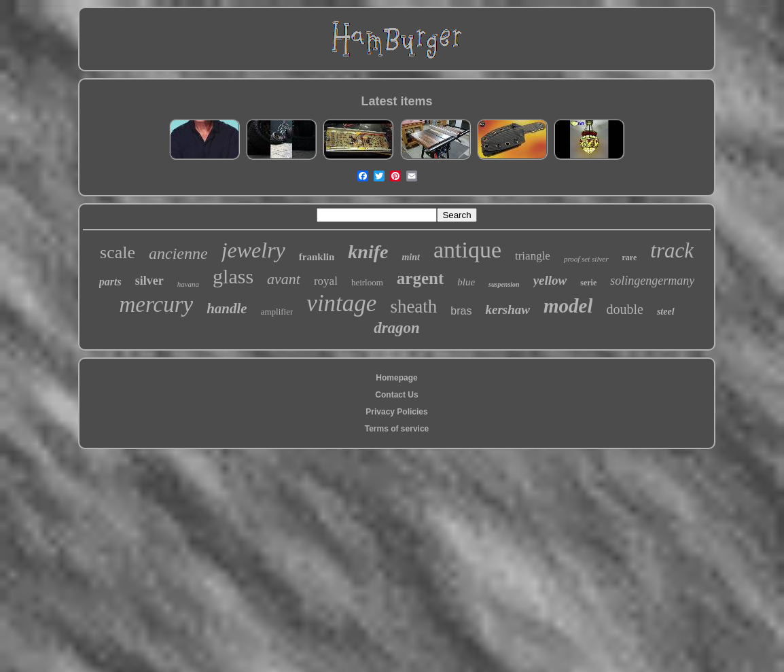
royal (326, 281)
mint (410, 257)
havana (188, 284)
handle (227, 308)
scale (118, 252)
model (568, 306)
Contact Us (396, 395)
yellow (550, 280)
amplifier (277, 312)
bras (461, 311)
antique (467, 250)
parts (110, 282)
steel (666, 312)
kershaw (507, 310)
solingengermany (652, 281)
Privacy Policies (396, 412)
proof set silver (586, 259)
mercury (156, 304)
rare (630, 258)
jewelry (253, 250)
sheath (413, 306)
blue (466, 282)
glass (233, 276)
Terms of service (397, 429)
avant (284, 279)
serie (588, 283)
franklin (317, 257)
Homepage (396, 378)
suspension (504, 284)
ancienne (178, 253)
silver (149, 281)
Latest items (396, 101)
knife (368, 252)
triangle (533, 256)
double (624, 309)
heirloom (367, 282)
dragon (397, 328)
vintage (341, 303)
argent (420, 278)
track (672, 250)
